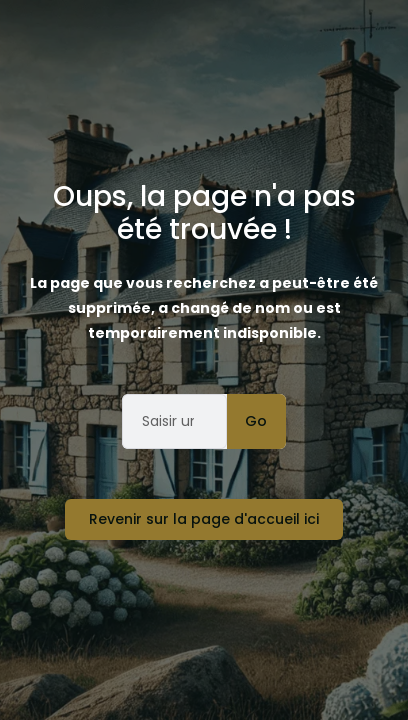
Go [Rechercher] (256, 421)
